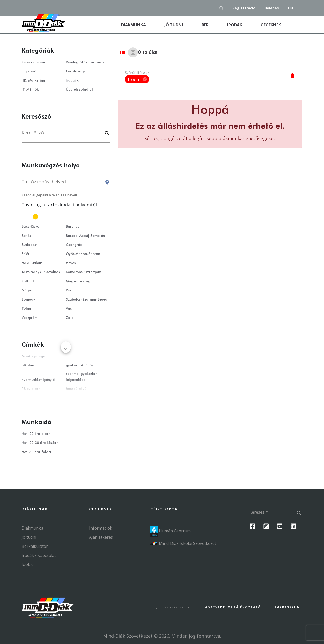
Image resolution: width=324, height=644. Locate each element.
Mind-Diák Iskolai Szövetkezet (183, 543)
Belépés (272, 8)
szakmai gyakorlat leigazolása (81, 377)
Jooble (28, 564)
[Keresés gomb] (223, 8)
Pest (69, 290)
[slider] (66, 217)
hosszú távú (76, 389)
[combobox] (66, 184)
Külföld (28, 281)
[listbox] (137, 79)
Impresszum (288, 607)
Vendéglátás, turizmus (85, 62)
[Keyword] (106, 134)
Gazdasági (75, 71)
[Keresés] (66, 135)
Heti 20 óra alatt (36, 434)
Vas (69, 309)
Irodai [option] (137, 79)
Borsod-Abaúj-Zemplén (85, 236)
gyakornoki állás (80, 365)
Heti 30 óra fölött (36, 452)
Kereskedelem (33, 62)
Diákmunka (140, 25)
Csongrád (74, 245)
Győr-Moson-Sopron (83, 254)
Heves (71, 263)
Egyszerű (29, 71)
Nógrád (28, 290)
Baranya (73, 227)
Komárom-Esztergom (84, 272)
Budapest (30, 245)
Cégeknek (271, 25)
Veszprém (29, 318)
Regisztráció (244, 8)
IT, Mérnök (30, 90)
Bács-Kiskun (32, 227)
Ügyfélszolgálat (79, 90)
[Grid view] (133, 52)
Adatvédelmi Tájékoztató (233, 607)
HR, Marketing (33, 81)
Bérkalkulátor (35, 546)
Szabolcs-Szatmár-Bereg (87, 300)
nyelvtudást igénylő (38, 380)
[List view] (123, 52)
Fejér (25, 254)
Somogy (28, 300)
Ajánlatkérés (101, 537)
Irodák (235, 25)
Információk (101, 528)
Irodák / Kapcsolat (39, 555)
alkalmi (28, 365)
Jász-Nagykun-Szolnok (41, 272)
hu (291, 8)
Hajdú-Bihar (32, 263)
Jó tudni (174, 25)
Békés (26, 236)
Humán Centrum (170, 531)
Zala (70, 318)
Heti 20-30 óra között (40, 443)
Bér (206, 25)
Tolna (26, 309)
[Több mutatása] (66, 347)
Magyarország (78, 281)
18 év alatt (31, 389)
